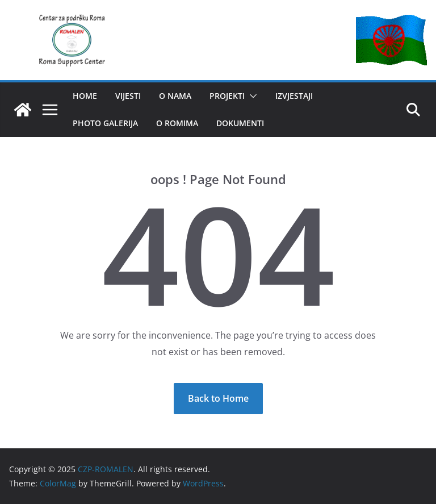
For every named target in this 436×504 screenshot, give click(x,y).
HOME (85, 96)
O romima (177, 123)
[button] (251, 96)
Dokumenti (240, 123)
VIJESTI (128, 96)
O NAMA (175, 96)
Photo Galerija (105, 123)
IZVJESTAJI (294, 96)
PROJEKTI (227, 96)
